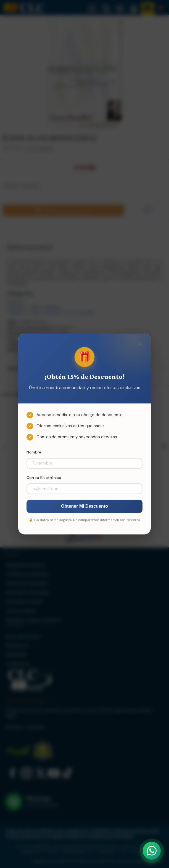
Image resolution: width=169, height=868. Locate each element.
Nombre (34, 452)
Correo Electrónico (44, 478)
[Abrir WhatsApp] (152, 851)
